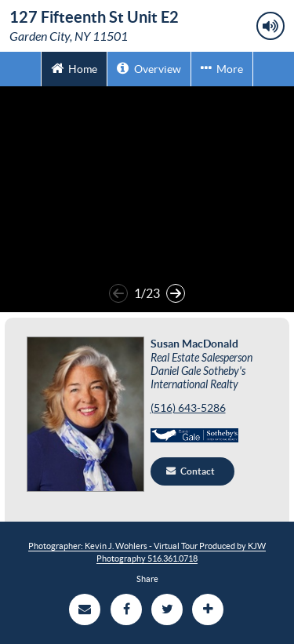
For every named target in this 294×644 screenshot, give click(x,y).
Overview (149, 68)
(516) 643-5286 (188, 408)
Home (74, 68)
